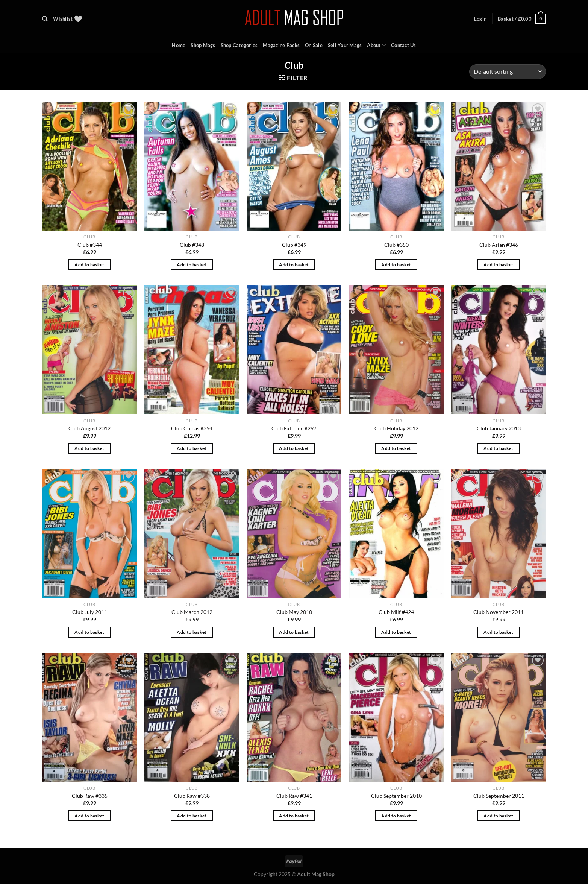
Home (179, 45)
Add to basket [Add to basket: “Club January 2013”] (499, 448)
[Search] (45, 19)
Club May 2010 (294, 612)
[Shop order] (508, 72)
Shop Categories (239, 45)
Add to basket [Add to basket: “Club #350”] (396, 265)
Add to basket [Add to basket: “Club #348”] (192, 265)
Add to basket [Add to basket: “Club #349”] (294, 265)
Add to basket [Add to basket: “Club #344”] (89, 265)
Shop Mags (203, 45)
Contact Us (404, 45)
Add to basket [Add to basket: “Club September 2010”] (396, 816)
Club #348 (192, 245)
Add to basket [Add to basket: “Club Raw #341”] (294, 816)
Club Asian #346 (499, 245)
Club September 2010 (396, 796)
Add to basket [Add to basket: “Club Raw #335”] (89, 816)
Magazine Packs (281, 45)
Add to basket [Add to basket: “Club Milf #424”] (396, 632)
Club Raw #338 (192, 796)
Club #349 (294, 245)
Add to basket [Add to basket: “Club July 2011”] (89, 632)
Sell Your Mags (345, 45)
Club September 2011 (499, 796)
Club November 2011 (499, 612)
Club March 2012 (192, 612)
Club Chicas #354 (192, 428)
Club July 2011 (90, 612)
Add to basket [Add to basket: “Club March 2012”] (192, 632)
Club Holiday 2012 (396, 428)
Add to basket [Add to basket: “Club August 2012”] (89, 448)
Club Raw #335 (90, 796)
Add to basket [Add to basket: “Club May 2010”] (294, 632)
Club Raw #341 (294, 796)
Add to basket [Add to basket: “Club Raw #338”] (192, 816)
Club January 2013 (499, 428)
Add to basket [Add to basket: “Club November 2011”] (499, 632)
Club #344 (90, 245)
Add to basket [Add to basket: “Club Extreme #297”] (294, 448)
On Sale (314, 45)
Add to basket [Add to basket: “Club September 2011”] (499, 816)
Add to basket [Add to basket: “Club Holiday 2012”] (396, 448)
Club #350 (396, 245)
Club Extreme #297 (294, 428)
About (376, 45)
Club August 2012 (89, 428)
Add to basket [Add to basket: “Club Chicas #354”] (192, 448)
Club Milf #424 (396, 612)
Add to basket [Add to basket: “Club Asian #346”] (499, 265)
